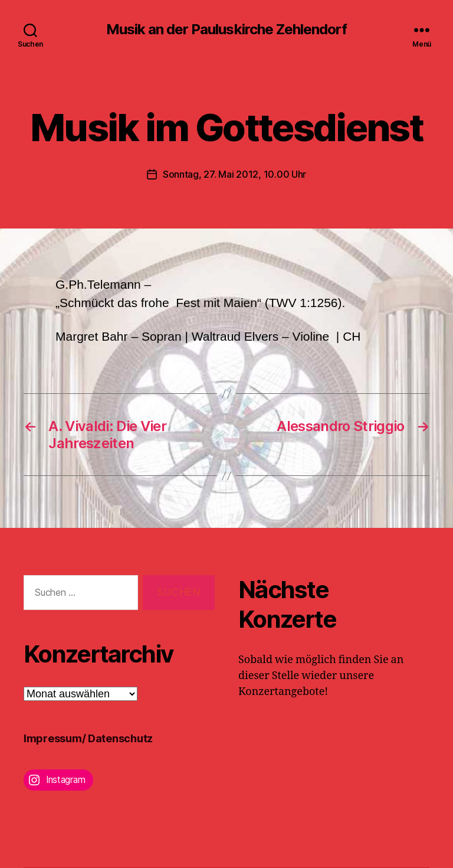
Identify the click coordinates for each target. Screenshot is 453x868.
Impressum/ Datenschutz (88, 738)
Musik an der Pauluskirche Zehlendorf (226, 30)
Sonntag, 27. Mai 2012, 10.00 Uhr (234, 174)
